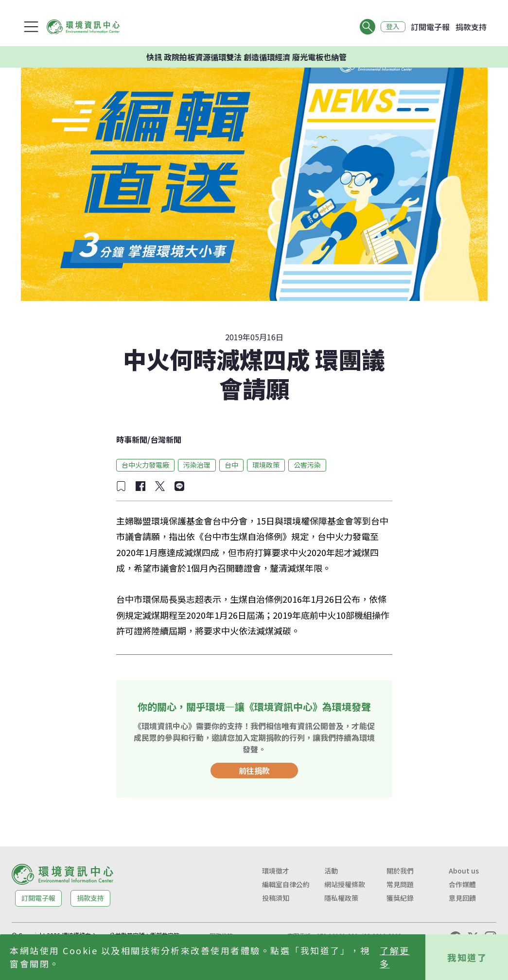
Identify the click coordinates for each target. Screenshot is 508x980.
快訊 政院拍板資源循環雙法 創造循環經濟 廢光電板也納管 (254, 57)
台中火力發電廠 (145, 465)
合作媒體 (462, 884)
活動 (331, 871)
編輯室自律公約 (286, 884)
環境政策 (266, 465)
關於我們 (400, 871)
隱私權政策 (341, 898)
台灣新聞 (166, 439)
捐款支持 (471, 27)
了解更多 (395, 957)
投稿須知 (276, 898)
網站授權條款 (345, 884)
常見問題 (400, 884)
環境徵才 (276, 871)
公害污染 (307, 465)
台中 (231, 465)
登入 (392, 27)
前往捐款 (254, 770)
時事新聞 (132, 439)
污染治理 (197, 465)
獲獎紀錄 (400, 898)
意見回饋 (462, 898)
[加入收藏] (121, 486)
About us (464, 871)
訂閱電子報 (430, 27)
